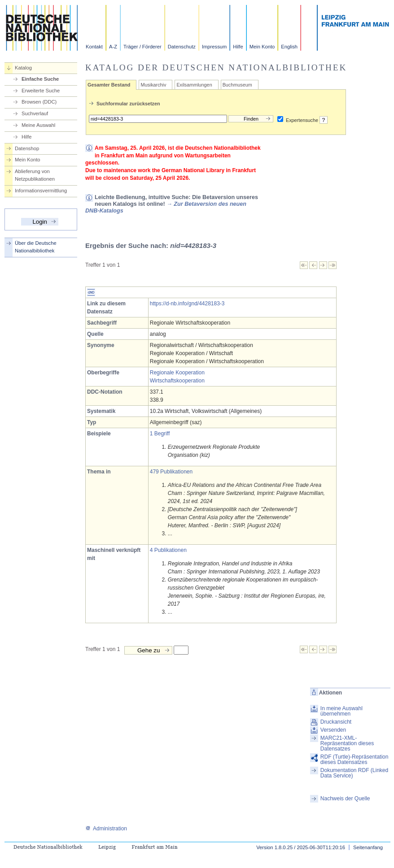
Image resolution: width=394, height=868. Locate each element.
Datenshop (27, 148)
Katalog (23, 68)
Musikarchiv (153, 85)
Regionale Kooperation (177, 373)
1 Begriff (160, 434)
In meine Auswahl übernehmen (341, 711)
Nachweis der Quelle (345, 799)
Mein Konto (262, 47)
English (289, 47)
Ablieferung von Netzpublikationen (35, 175)
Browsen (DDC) (39, 102)
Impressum (214, 47)
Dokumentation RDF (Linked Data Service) (354, 773)
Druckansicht (336, 722)
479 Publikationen (171, 472)
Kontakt (94, 47)
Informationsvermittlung (41, 191)
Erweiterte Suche (41, 91)
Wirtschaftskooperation (177, 381)
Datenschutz (182, 47)
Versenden (333, 730)
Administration (106, 829)
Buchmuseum (237, 85)
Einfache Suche (40, 79)
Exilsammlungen (194, 85)
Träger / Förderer (142, 47)
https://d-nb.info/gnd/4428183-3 (187, 304)
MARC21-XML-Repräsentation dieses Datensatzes (347, 743)
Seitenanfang (368, 847)
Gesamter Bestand (109, 85)
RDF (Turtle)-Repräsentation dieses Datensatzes (355, 759)
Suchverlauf (35, 113)
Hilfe (238, 47)
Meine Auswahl (38, 125)
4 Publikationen (168, 550)
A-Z (113, 47)
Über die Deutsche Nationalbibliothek (36, 247)
